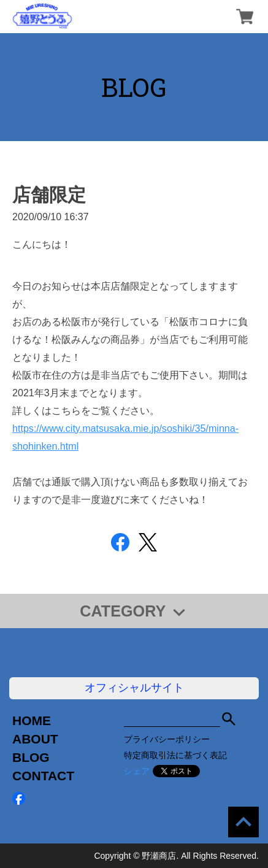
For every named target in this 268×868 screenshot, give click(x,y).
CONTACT (43, 776)
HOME (32, 720)
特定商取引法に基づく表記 (175, 755)
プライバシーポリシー (167, 739)
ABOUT (35, 739)
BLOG (31, 757)
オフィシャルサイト (134, 688)
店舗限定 (49, 195)
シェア (137, 771)
